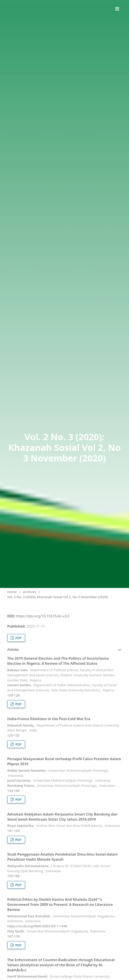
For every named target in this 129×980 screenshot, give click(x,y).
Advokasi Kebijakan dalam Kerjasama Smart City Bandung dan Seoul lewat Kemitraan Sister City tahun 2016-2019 (62, 817)
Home (12, 592)
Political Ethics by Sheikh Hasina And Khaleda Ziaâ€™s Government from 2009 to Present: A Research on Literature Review (60, 905)
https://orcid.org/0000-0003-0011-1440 (37, 926)
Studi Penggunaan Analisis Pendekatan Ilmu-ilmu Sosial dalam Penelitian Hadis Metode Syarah (63, 857)
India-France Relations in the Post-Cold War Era (49, 719)
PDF (18, 638)
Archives (29, 592)
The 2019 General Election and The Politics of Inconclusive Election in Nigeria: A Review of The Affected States (58, 661)
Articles (13, 650)
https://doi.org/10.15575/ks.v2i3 (43, 616)
